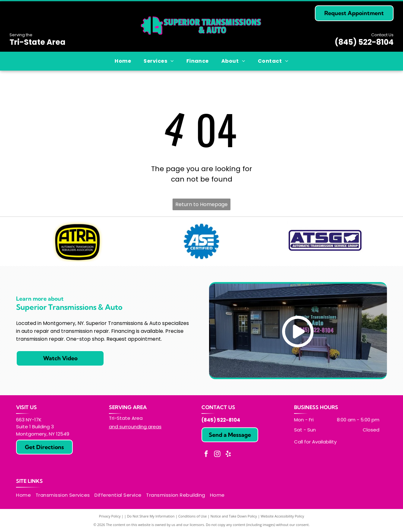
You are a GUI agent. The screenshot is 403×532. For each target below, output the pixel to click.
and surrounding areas (135, 427)
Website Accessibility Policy (282, 516)
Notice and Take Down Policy (234, 516)
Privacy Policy (110, 516)
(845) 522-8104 (364, 42)
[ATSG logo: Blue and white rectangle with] (325, 241)
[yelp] (228, 455)
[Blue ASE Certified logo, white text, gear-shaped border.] (202, 241)
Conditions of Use (193, 516)
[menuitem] (123, 61)
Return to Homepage (201, 204)
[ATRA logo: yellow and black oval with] (78, 241)
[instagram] (217, 455)
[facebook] (206, 455)
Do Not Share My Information (151, 516)
